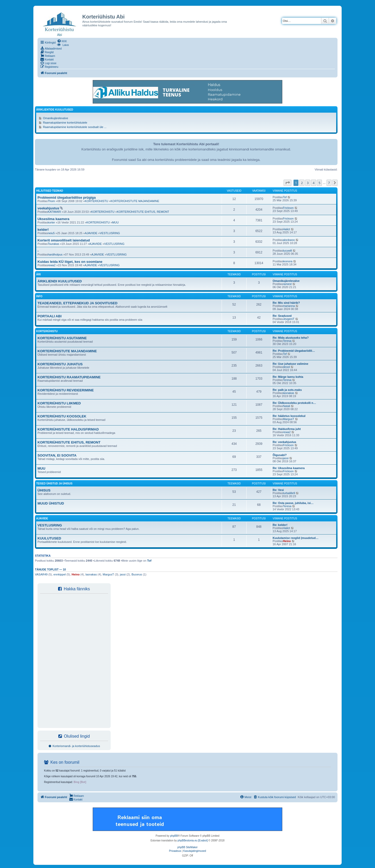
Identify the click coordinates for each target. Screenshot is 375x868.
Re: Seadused (282, 316)
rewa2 (52, 265)
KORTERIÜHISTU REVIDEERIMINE (66, 390)
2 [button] (302, 183)
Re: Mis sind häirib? (286, 303)
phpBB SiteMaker (187, 847)
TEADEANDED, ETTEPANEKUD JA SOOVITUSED (77, 303)
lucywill (287, 251)
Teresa (287, 341)
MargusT (288, 419)
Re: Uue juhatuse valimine (290, 364)
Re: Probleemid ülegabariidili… (294, 351)
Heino (287, 541)
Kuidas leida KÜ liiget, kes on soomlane (70, 262)
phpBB (174, 836)
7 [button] (329, 183)
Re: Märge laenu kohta (288, 377)
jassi (286, 458)
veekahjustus (48, 208)
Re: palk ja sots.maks (287, 390)
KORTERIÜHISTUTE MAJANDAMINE (135, 201)
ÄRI (38, 274)
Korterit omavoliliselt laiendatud (64, 240)
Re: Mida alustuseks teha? (291, 338)
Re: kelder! (280, 525)
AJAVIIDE (91, 233)
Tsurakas (53, 244)
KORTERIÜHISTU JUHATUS (60, 364)
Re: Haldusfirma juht (287, 429)
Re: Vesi (278, 490)
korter (51, 222)
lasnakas (288, 393)
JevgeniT (289, 319)
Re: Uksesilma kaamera (289, 468)
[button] (287, 183)
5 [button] (319, 183)
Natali (286, 406)
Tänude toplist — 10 (50, 569)
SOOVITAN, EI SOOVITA (57, 455)
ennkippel (60, 574)
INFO (39, 296)
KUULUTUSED (49, 538)
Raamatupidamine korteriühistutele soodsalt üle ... (75, 127)
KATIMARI (54, 212)
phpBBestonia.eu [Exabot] (193, 840)
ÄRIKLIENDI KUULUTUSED (60, 281)
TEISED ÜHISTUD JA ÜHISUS (54, 484)
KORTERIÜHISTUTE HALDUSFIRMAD (68, 429)
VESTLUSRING (110, 233)
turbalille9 (289, 493)
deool (286, 367)
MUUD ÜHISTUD (51, 503)
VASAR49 (41, 574)
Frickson (288, 208)
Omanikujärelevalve (56, 118)
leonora (288, 261)
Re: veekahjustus (284, 442)
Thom (51, 201)
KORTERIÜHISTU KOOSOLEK (62, 416)
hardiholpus (55, 254)
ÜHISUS (44, 490)
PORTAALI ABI (49, 316)
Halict (286, 229)
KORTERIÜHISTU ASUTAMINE (62, 338)
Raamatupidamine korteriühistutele (65, 123)
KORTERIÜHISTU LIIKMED (59, 403)
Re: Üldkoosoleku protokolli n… (294, 403)
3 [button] (308, 183)
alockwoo (289, 240)
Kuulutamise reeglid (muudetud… (296, 538)
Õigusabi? (280, 455)
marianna (289, 306)
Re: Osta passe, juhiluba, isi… (293, 503)
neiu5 (51, 233)
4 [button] (313, 183)
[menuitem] (62, 41)
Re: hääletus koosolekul (289, 416)
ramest (287, 284)
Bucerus (137, 574)
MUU (115, 222)
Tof (285, 197)
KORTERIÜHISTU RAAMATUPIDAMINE (69, 377)
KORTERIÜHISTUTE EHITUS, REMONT (143, 212)
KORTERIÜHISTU (97, 201)
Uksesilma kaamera (53, 219)
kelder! (43, 230)
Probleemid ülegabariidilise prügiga (67, 198)
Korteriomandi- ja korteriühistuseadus (74, 746)
